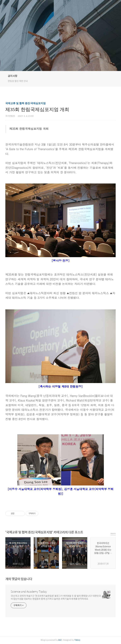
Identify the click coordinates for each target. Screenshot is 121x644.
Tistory (77, 640)
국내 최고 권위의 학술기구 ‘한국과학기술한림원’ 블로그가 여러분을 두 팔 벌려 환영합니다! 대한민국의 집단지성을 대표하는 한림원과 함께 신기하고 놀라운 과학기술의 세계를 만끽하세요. (56, 597)
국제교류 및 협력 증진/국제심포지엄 (26, 103)
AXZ (60, 640)
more (113, 533)
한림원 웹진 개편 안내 (18, 81)
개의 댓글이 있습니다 (19, 579)
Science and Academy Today (29, 592)
